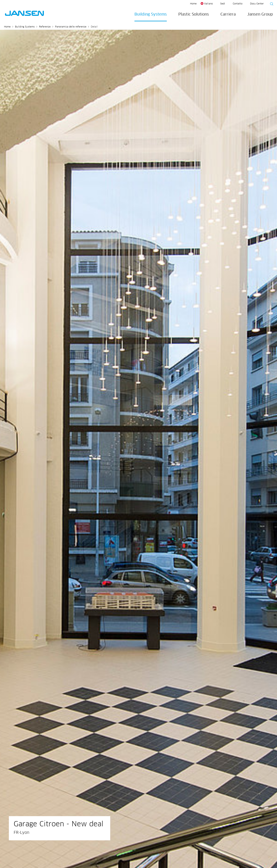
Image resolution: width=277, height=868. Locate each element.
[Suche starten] (270, 4)
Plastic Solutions (194, 14)
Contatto (238, 4)
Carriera (228, 14)
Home (193, 4)
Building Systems (151, 14)
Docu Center (257, 4)
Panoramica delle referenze (71, 27)
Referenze (45, 27)
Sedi (223, 4)
